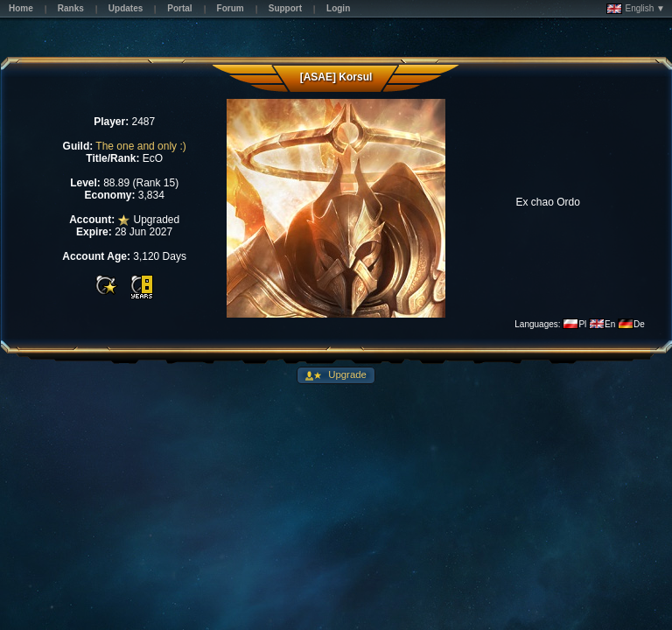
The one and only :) (140, 146)
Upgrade (346, 374)
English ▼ (636, 9)
